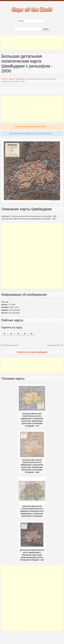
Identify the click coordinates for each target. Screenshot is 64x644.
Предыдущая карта (11, 345)
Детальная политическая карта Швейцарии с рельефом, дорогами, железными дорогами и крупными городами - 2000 (32, 555)
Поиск (46, 29)
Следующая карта (54, 345)
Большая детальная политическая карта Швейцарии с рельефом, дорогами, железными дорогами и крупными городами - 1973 (32, 420)
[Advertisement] (32, 43)
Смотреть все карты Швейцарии (32, 352)
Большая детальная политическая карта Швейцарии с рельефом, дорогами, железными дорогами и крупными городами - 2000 (32, 466)
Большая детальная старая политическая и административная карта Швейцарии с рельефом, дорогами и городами (32, 511)
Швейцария (20, 79)
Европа (12, 79)
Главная (4, 79)
